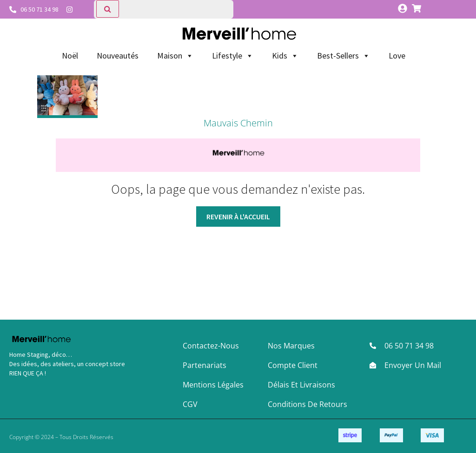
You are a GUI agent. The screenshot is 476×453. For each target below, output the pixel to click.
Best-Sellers (344, 56)
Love (397, 56)
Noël (70, 56)
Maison (175, 56)
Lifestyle (233, 56)
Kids (285, 56)
